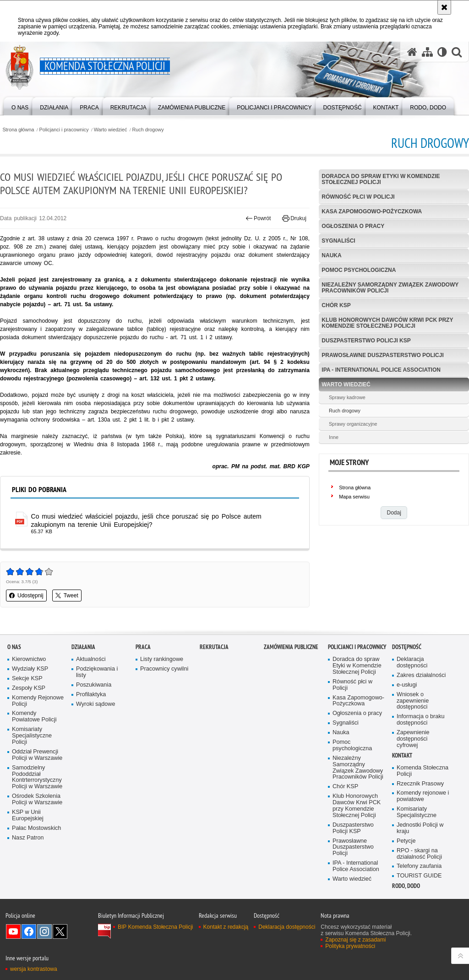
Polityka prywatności (350, 946)
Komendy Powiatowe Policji (34, 717)
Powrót (258, 218)
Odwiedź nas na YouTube (13, 931)
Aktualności (91, 659)
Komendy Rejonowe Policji (38, 701)
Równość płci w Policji (358, 197)
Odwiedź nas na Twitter (60, 931)
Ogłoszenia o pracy (353, 226)
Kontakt (402, 755)
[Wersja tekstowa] (442, 52)
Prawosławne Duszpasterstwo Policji (382, 355)
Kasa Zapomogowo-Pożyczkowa (372, 211)
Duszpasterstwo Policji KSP (366, 341)
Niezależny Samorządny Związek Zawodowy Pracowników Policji (390, 288)
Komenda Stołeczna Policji (423, 771)
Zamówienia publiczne (291, 647)
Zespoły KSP (29, 688)
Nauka (331, 255)
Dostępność (407, 647)
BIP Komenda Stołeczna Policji (155, 927)
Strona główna (18, 130)
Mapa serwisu (354, 497)
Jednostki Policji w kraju (420, 828)
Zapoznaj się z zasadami (355, 940)
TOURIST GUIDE (419, 876)
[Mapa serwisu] (427, 52)
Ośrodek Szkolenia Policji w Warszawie (37, 799)
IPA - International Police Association (381, 370)
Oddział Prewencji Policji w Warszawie (37, 755)
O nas (14, 647)
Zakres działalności (421, 675)
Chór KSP (336, 305)
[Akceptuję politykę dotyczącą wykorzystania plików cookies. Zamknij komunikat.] (444, 7)
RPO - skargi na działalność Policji (419, 854)
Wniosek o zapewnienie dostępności (413, 701)
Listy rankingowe (162, 659)
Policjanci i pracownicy (64, 130)
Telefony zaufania (419, 866)
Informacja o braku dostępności (421, 720)
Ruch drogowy (148, 130)
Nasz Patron (28, 838)
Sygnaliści (338, 241)
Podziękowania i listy (97, 672)
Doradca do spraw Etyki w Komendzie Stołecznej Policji (381, 179)
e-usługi (407, 685)
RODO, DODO (406, 886)
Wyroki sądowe (95, 704)
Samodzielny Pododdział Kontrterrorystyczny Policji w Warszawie (37, 777)
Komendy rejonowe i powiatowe (423, 796)
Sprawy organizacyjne (353, 424)
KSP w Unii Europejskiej (28, 815)
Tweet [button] (67, 596)
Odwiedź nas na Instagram (44, 931)
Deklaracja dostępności (412, 663)
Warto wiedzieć (111, 130)
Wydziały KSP (30, 669)
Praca (143, 647)
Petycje (406, 841)
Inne (334, 437)
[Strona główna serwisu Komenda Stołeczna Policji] (412, 52)
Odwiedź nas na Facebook (29, 931)
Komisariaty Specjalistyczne (417, 812)
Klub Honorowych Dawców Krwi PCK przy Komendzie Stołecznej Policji (387, 323)
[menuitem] (20, 106)
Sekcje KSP (27, 679)
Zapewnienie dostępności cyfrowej (413, 739)
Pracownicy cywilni (164, 669)
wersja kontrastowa (34, 969)
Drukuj (294, 218)
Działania (83, 647)
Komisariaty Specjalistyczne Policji (32, 736)
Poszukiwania (94, 685)
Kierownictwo (29, 659)
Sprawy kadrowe (347, 397)
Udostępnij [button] (26, 596)
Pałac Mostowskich (36, 828)
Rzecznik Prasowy (420, 784)
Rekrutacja (214, 647)
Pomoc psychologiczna (359, 270)
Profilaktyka (91, 695)
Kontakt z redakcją (226, 927)
